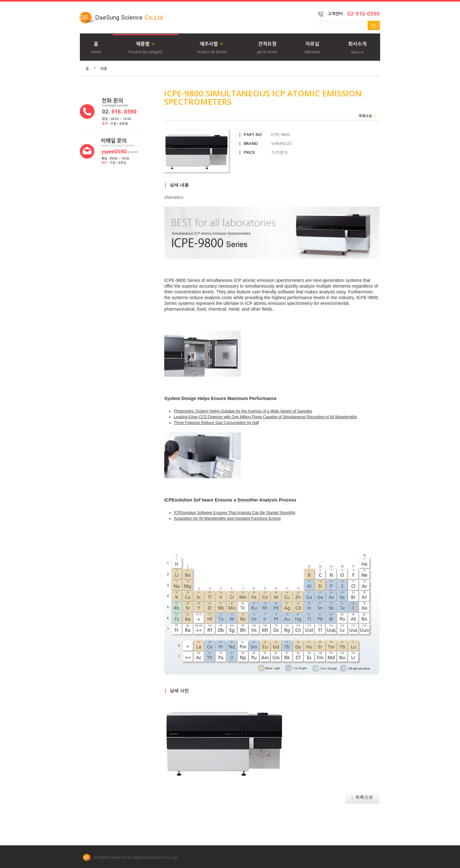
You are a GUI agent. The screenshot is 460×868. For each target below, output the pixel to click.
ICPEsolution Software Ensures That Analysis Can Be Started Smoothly (235, 513)
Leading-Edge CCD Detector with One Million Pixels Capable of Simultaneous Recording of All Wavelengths (265, 417)
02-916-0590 (364, 14)
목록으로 (363, 797)
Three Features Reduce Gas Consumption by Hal (216, 423)
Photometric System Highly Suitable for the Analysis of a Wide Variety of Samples (243, 411)
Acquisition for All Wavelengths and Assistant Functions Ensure (227, 518)
